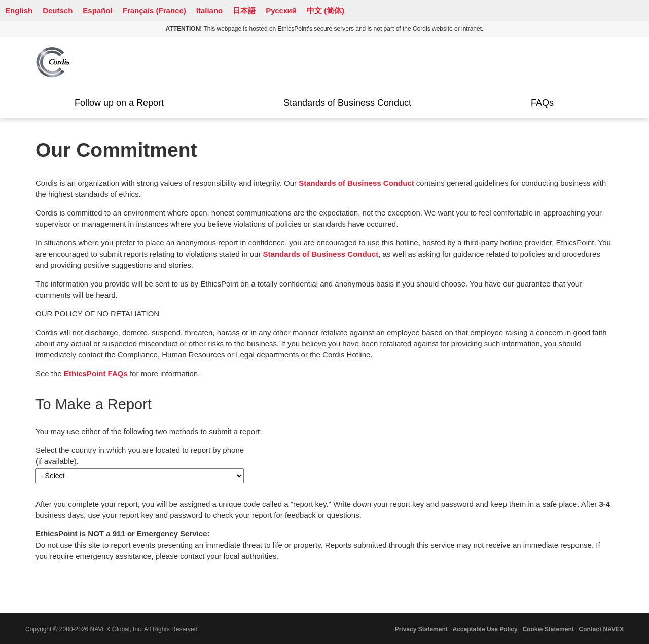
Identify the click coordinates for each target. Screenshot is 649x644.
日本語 (244, 10)
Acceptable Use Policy (485, 629)
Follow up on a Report (119, 103)
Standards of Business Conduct (347, 103)
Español (97, 10)
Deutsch (58, 10)
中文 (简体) (326, 10)
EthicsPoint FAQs (96, 373)
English (19, 10)
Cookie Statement (548, 629)
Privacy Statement (421, 629)
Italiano (210, 10)
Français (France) (154, 10)
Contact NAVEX (601, 629)
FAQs (542, 103)
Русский (281, 10)
